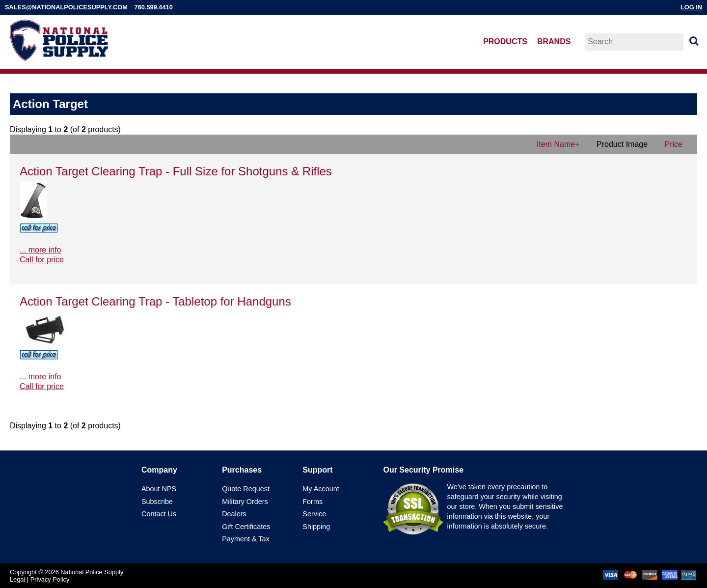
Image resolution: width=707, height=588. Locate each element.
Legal (17, 579)
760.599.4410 (154, 7)
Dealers (234, 514)
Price (674, 144)
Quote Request (246, 489)
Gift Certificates (246, 527)
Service (314, 514)
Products (505, 42)
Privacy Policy (50, 579)
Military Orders (245, 502)
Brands (554, 42)
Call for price (42, 260)
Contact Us (159, 514)
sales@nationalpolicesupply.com (66, 7)
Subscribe (157, 502)
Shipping (316, 527)
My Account (321, 489)
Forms (313, 502)
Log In (691, 7)
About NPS (159, 489)
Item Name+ (558, 144)
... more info (40, 250)
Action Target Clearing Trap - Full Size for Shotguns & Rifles (176, 171)
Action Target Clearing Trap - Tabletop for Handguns (155, 301)
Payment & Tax (246, 539)
